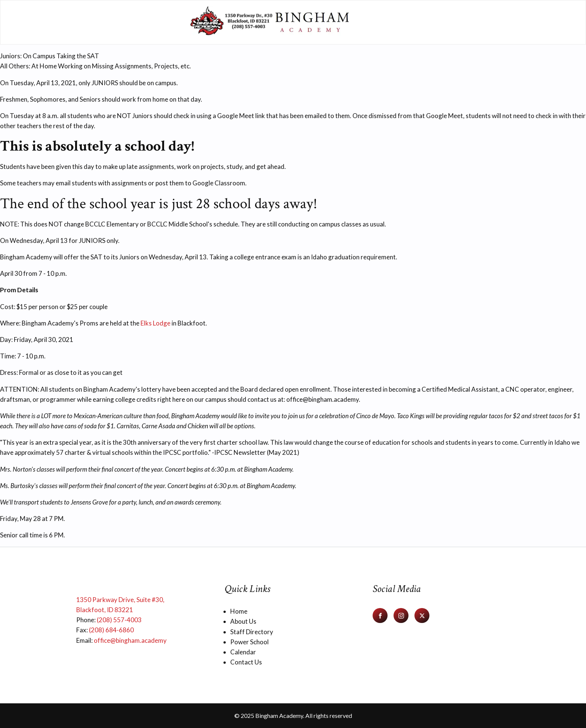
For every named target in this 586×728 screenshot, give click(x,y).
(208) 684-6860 (111, 630)
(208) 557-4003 (119, 620)
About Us (243, 621)
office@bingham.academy (130, 640)
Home (239, 611)
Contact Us (246, 662)
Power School (249, 642)
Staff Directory (252, 632)
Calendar (243, 652)
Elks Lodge (155, 323)
